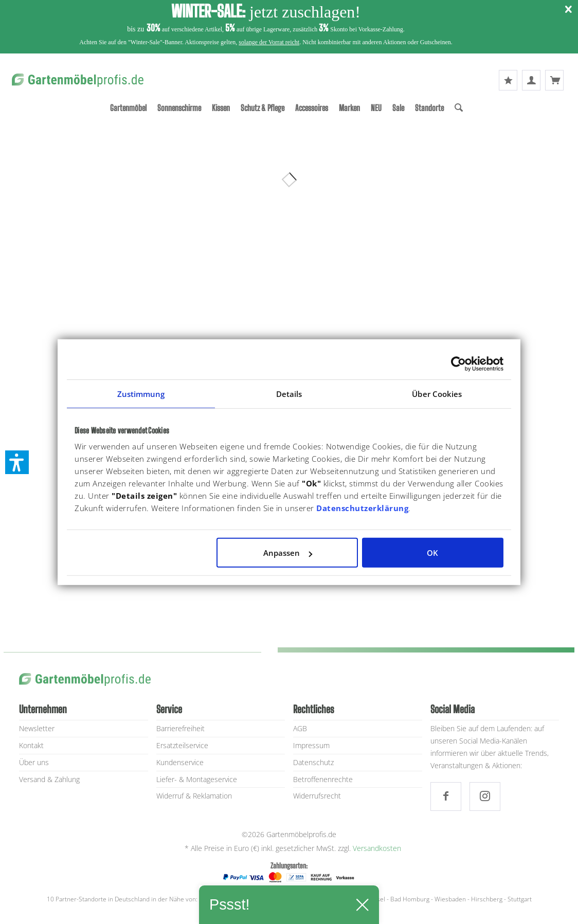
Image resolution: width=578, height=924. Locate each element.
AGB (300, 728)
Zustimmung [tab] (141, 393)
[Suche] (459, 108)
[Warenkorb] (554, 80)
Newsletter (37, 728)
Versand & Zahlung (49, 779)
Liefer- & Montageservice (197, 779)
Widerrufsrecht (317, 796)
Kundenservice (180, 762)
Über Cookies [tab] (437, 393)
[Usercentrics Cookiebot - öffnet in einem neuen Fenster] (458, 364)
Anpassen (288, 553)
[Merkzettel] (508, 80)
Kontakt (31, 745)
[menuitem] (128, 108)
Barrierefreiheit (180, 728)
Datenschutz (313, 762)
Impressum (311, 745)
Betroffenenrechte (323, 779)
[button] (17, 462)
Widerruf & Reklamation (194, 796)
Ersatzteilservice (182, 745)
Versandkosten (377, 848)
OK (432, 553)
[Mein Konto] (531, 80)
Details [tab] (289, 393)
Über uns (34, 762)
